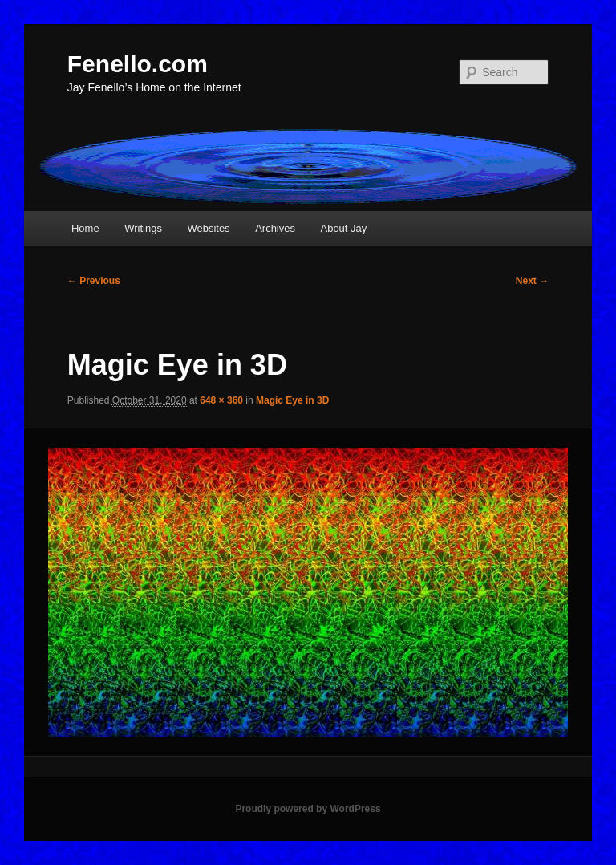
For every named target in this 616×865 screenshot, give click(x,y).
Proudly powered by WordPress (308, 809)
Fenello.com (138, 64)
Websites (208, 228)
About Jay (343, 228)
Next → (532, 281)
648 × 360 (221, 400)
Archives (275, 228)
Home (85, 228)
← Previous (94, 281)
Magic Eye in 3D (292, 400)
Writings (143, 228)
